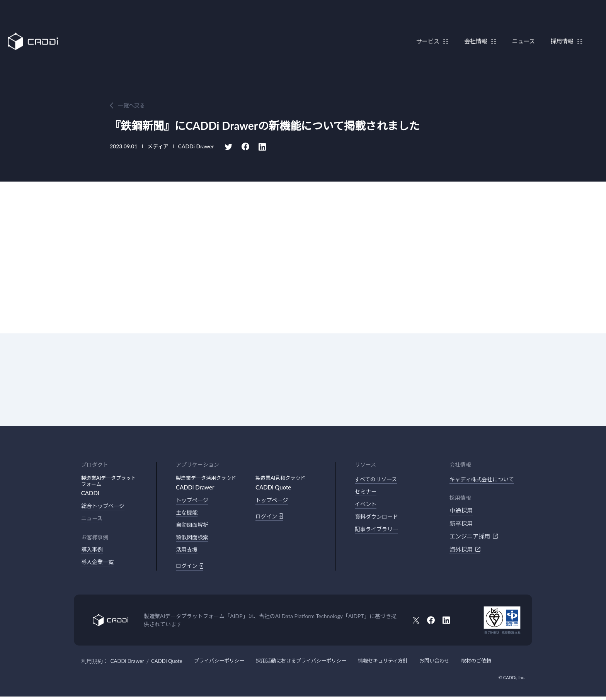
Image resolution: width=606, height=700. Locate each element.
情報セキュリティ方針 (400, 664)
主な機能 (187, 513)
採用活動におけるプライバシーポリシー (313, 664)
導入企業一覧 (99, 564)
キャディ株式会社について (484, 479)
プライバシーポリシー (225, 664)
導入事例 (93, 550)
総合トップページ (104, 506)
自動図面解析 (193, 526)
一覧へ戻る (131, 105)
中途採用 (461, 511)
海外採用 (465, 550)
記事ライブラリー (378, 531)
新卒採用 (461, 524)
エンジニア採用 (474, 537)
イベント (366, 505)
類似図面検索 (193, 539)
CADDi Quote (170, 664)
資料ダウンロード (378, 518)
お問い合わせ (454, 664)
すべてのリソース (377, 479)
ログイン (190, 569)
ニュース (520, 24)
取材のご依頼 (499, 664)
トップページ (193, 500)
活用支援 (187, 552)
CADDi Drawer (129, 664)
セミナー (366, 493)
